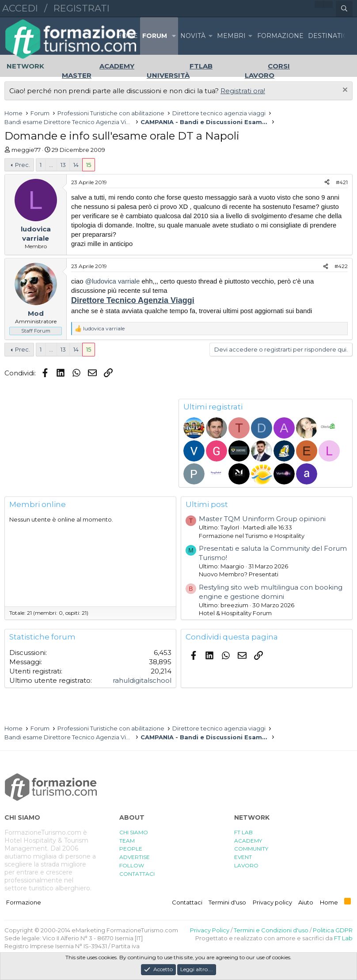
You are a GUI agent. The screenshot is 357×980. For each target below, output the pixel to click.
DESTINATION (331, 36)
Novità (193, 36)
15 (89, 165)
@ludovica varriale (113, 281)
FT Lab (343, 938)
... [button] (51, 165)
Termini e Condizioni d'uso (271, 930)
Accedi (20, 8)
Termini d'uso (227, 902)
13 (63, 165)
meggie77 (26, 150)
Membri (231, 36)
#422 (341, 266)
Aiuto (306, 902)
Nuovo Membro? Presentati (239, 574)
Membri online (38, 504)
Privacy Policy (210, 930)
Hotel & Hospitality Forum (235, 613)
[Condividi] (327, 183)
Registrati (82, 8)
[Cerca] (344, 9)
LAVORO (246, 865)
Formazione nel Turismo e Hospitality (252, 536)
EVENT (243, 857)
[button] (174, 36)
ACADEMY (248, 841)
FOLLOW (132, 865)
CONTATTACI (137, 874)
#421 (342, 182)
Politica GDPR (333, 930)
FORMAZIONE (280, 36)
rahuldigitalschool (142, 680)
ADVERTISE (135, 857)
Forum (155, 36)
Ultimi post (207, 504)
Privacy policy (272, 902)
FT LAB (243, 832)
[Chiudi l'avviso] (344, 91)
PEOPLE (131, 849)
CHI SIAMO (134, 832)
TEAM (127, 841)
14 (76, 165)
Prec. (23, 165)
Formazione (24, 902)
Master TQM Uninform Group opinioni (262, 519)
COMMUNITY (251, 849)
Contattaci (187, 902)
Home (127, 36)
